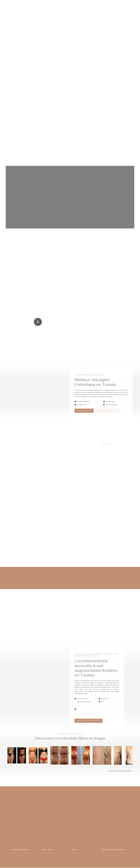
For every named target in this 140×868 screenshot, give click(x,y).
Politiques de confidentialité (21, 850)
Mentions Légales (47, 850)
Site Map (75, 850)
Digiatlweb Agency (119, 850)
